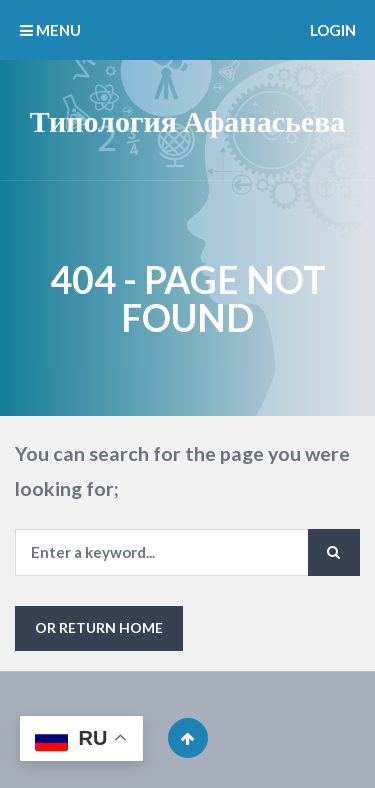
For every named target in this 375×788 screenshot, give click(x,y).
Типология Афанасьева (188, 120)
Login (333, 30)
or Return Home (99, 627)
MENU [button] (50, 30)
